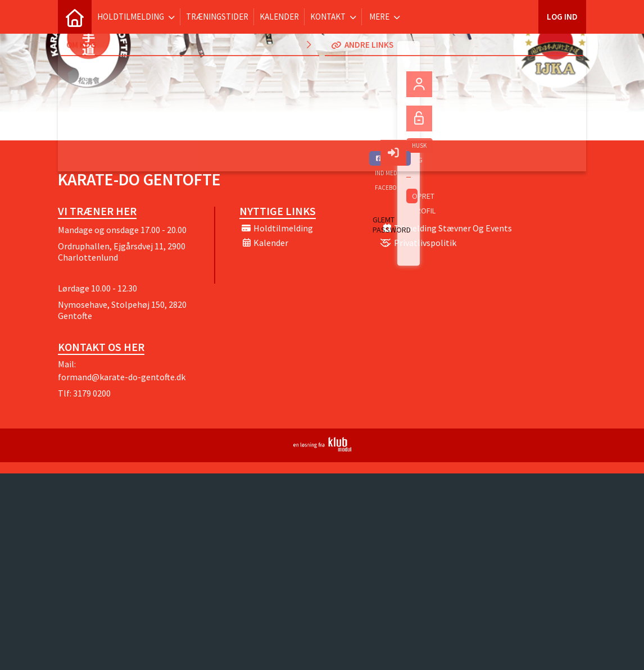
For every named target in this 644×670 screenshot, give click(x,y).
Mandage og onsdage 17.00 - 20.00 (122, 230)
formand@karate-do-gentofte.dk (122, 377)
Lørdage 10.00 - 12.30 (97, 288)
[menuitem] (75, 17)
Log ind (562, 17)
